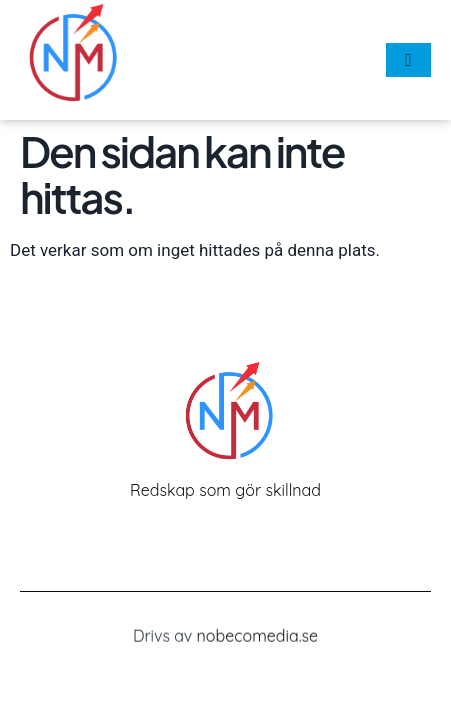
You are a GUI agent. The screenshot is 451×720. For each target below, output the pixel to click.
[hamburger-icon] (408, 60)
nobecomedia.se (258, 637)
